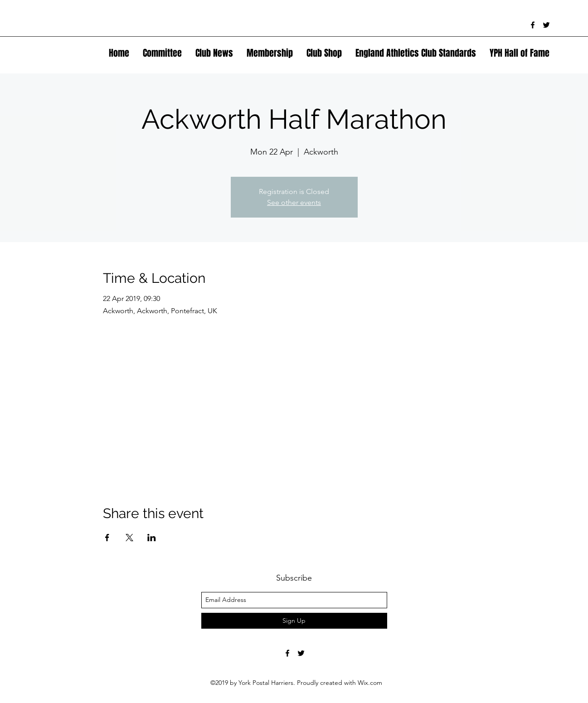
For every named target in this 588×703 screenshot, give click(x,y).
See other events (294, 202)
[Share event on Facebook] (107, 538)
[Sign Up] (294, 621)
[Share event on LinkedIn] (152, 538)
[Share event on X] (129, 538)
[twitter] (546, 25)
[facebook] (533, 25)
